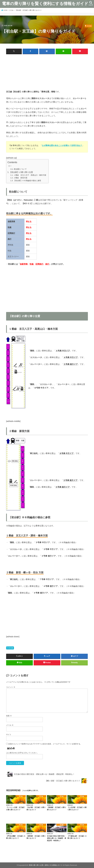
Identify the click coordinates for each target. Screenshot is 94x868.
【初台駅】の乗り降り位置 (21, 172)
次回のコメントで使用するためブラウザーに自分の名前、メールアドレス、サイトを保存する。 (45, 744)
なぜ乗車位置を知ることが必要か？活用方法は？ (62, 145)
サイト (9, 734)
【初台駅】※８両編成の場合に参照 (27, 180)
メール (10, 725)
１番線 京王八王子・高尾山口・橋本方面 (30, 175)
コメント (11, 687)
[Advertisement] (47, 73)
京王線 (11, 648)
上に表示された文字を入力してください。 (22, 753)
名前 (9, 716)
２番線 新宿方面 (20, 178)
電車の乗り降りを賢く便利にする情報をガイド (45, 3)
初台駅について (20, 169)
